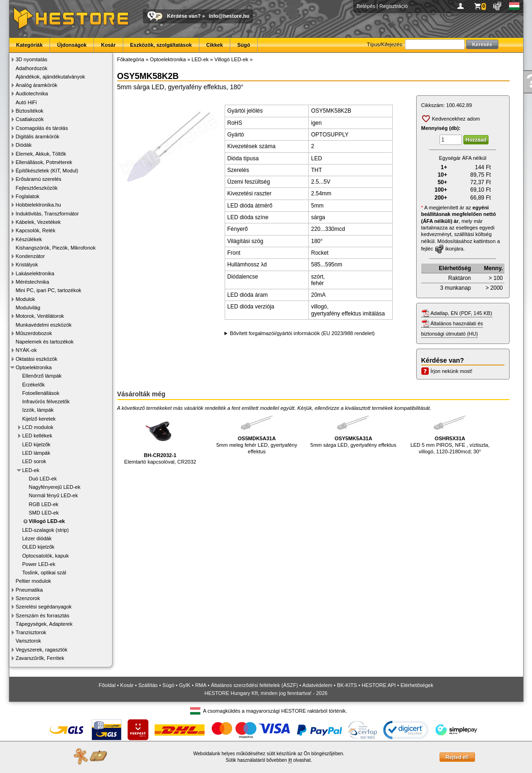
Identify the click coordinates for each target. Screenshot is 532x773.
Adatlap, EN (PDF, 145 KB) (461, 313)
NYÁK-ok (26, 350)
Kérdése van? (184, 16)
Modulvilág (28, 308)
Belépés (366, 6)
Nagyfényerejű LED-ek (55, 487)
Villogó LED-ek (47, 521)
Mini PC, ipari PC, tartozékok (49, 290)
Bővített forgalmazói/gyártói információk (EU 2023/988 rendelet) (302, 333)
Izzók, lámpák (38, 410)
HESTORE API (379, 685)
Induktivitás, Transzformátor (47, 214)
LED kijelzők (37, 444)
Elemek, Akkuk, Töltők (41, 154)
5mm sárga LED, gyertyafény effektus (354, 430)
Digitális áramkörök (38, 136)
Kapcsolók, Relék (36, 230)
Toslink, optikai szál (44, 573)
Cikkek (215, 45)
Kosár (108, 45)
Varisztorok (28, 641)
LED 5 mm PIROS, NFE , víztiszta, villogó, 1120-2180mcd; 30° (450, 433)
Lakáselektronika (35, 273)
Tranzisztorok (31, 632)
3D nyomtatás (32, 59)
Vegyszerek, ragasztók (42, 650)
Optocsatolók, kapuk (46, 556)
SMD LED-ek (44, 513)
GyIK (184, 685)
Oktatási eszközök (37, 359)
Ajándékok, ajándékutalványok (51, 77)
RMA (201, 685)
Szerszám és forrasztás (43, 616)
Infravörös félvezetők (46, 401)
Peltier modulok (34, 581)
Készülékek (29, 239)
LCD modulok (38, 427)
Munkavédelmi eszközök (44, 325)
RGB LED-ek (44, 504)
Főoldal (107, 685)
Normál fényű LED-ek (53, 495)
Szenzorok (28, 598)
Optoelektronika (34, 367)
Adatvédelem (317, 685)
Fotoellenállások (41, 393)
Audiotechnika (32, 93)
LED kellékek (37, 436)
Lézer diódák (37, 538)
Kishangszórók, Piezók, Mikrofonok (56, 248)
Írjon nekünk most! (452, 371)
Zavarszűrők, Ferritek (40, 658)
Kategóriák (30, 45)
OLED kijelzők (39, 547)
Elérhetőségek (417, 685)
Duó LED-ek (43, 479)
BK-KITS (347, 685)
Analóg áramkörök (37, 85)
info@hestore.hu (229, 16)
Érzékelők (34, 385)
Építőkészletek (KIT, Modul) (47, 171)
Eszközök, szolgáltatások (161, 45)
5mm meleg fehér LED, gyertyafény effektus (257, 433)
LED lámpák (36, 453)
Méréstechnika (33, 282)
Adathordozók (32, 68)
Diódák (24, 145)
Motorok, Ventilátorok (40, 316)
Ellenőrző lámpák (42, 376)
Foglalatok (28, 196)
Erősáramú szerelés (39, 179)
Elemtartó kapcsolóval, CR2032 (160, 439)
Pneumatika (29, 590)
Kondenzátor (30, 256)
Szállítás (148, 685)
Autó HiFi (26, 102)
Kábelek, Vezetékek (39, 222)
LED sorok (34, 461)
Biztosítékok (30, 111)
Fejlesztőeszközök (37, 188)
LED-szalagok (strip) (46, 530)
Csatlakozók (30, 119)
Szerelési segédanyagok (44, 607)
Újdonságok (72, 45)
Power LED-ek (39, 564)
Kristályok (27, 265)
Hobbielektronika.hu (39, 205)
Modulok (26, 299)
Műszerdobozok (34, 333)
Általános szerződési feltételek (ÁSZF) (254, 685)
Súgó (244, 45)
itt (290, 760)
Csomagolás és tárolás (42, 128)
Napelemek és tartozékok (45, 342)
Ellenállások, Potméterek (44, 162)
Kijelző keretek (39, 419)
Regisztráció (394, 6)
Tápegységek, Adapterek (44, 624)
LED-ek (31, 470)
